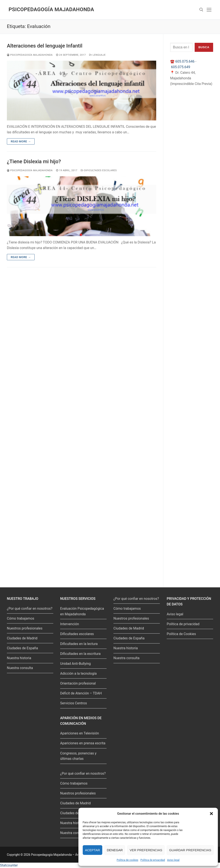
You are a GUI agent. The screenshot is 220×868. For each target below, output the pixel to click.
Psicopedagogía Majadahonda (51, 9)
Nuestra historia (19, 658)
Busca (204, 47)
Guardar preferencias (190, 850)
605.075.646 (185, 61)
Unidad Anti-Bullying (76, 664)
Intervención (70, 624)
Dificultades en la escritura (80, 654)
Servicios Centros (73, 703)
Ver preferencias (146, 850)
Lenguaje (97, 55)
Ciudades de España (22, 648)
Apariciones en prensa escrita (83, 743)
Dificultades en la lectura (79, 644)
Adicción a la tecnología (78, 673)
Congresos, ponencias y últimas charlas (78, 756)
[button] (211, 814)
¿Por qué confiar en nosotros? (30, 609)
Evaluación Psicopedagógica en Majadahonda (82, 611)
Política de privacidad (153, 860)
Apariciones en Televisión (80, 733)
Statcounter (9, 865)
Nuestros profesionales (25, 628)
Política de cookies (128, 860)
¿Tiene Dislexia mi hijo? (34, 162)
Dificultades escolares (99, 170)
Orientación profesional (78, 683)
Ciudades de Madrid (22, 638)
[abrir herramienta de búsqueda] (201, 10)
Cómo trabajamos (21, 618)
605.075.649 (181, 67)
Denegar (115, 850)
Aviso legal (173, 860)
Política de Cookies (181, 634)
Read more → (21, 141)
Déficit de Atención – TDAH (81, 693)
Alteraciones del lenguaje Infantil (45, 46)
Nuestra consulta (20, 668)
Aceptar (93, 850)
